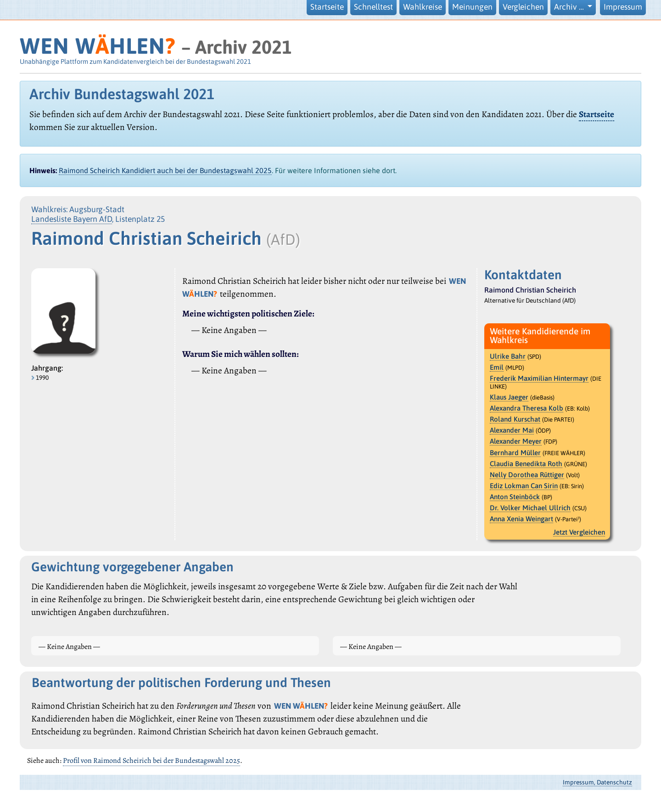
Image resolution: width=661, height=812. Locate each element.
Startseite (327, 7)
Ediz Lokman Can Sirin (524, 486)
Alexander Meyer (516, 441)
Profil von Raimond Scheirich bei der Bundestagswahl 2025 (151, 761)
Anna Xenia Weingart (521, 519)
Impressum (623, 7)
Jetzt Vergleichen (579, 532)
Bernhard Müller (515, 453)
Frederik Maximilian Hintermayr (539, 378)
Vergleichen (523, 7)
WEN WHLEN (98, 46)
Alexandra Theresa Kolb (527, 408)
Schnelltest (373, 7)
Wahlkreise (423, 7)
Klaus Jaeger (509, 397)
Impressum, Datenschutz (597, 782)
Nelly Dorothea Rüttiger (527, 475)
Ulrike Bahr (508, 356)
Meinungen (472, 7)
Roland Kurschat (515, 419)
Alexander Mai (512, 430)
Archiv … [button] (570, 7)
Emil (497, 367)
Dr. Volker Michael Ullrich (530, 508)
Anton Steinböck (515, 497)
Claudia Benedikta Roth (526, 464)
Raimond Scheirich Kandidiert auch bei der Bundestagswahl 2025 (165, 170)
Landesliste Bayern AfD (72, 219)
